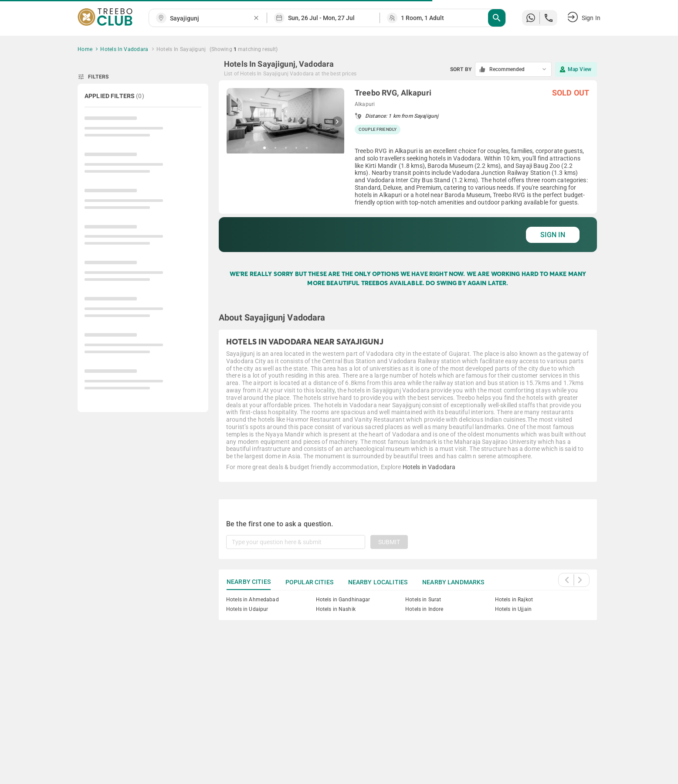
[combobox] (211, 19)
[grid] (408, 166)
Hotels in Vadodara (429, 467)
